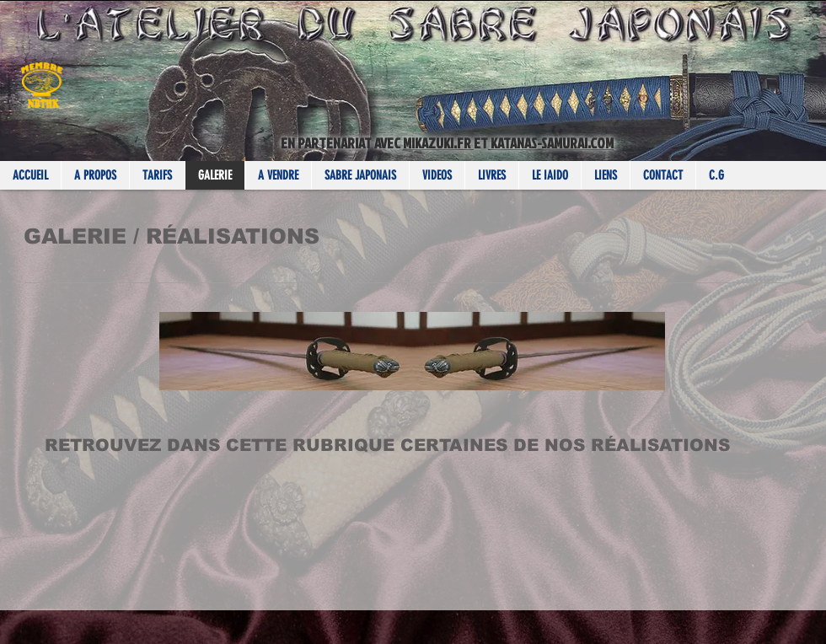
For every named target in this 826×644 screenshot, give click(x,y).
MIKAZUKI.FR (438, 143)
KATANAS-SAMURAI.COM (551, 143)
